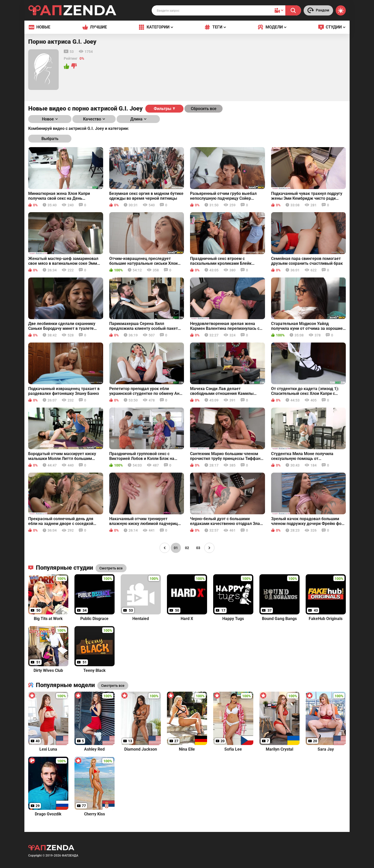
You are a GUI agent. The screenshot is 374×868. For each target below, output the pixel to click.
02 (187, 548)
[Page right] (209, 548)
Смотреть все (113, 686)
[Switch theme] (341, 10)
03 (198, 548)
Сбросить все (204, 109)
